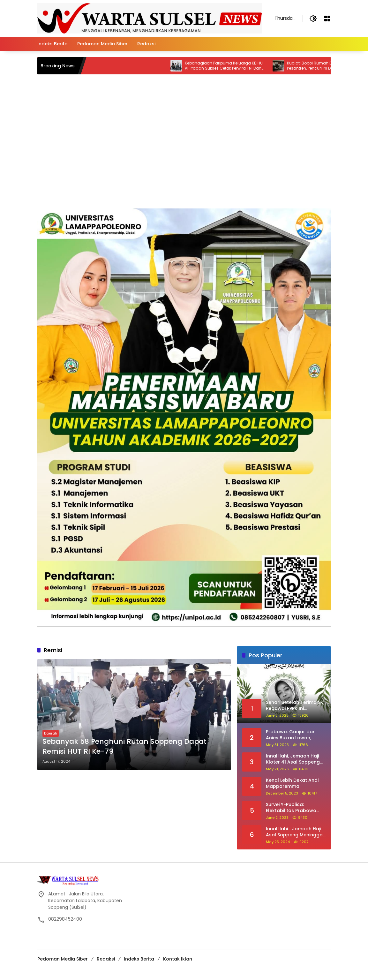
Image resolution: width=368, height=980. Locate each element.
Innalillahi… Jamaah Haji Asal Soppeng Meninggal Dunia (295, 832)
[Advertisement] (184, 161)
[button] (313, 19)
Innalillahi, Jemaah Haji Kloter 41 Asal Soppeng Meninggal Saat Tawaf (293, 759)
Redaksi (106, 959)
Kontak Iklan (178, 959)
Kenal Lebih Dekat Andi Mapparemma (292, 784)
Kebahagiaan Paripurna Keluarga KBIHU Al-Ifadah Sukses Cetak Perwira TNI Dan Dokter (229, 66)
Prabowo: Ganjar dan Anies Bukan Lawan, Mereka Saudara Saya (292, 735)
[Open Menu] (327, 19)
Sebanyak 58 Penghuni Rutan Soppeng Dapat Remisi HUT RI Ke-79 (124, 746)
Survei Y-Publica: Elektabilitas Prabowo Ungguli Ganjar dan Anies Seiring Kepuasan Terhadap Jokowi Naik (295, 808)
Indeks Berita (139, 959)
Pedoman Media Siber (63, 959)
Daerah (51, 733)
